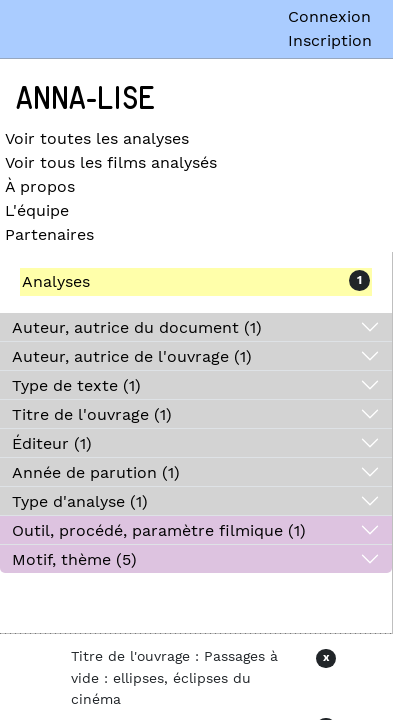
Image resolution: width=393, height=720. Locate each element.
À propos (40, 186)
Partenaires (49, 234)
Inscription (330, 40)
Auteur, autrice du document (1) (137, 327)
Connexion (329, 16)
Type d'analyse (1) (80, 501)
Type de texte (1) (76, 385)
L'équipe (37, 210)
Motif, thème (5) (74, 559)
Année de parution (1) (96, 472)
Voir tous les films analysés (111, 162)
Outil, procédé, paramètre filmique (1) (159, 530)
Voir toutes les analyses (97, 138)
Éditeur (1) (52, 443)
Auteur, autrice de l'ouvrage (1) (132, 356)
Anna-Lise (85, 99)
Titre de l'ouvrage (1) (92, 414)
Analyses (56, 281)
